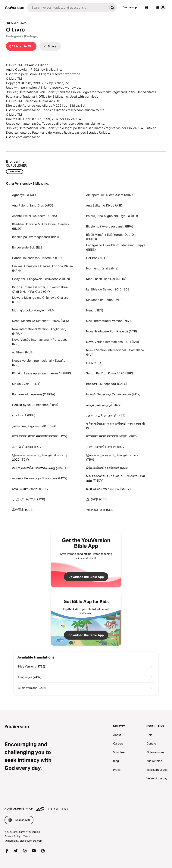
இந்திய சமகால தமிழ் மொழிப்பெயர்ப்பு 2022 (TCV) (39, 457)
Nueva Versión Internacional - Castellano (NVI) (115, 352)
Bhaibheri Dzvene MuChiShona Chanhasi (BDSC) (41, 226)
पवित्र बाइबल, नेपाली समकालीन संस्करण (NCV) (40, 436)
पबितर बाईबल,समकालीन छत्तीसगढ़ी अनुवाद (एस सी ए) (115, 426)
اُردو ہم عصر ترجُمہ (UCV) (104, 405)
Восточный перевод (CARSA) (34, 394)
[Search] (67, 7)
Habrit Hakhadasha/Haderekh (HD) (37, 258)
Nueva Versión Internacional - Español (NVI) (39, 363)
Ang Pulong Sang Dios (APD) (33, 205)
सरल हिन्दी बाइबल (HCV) (27, 447)
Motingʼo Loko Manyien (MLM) (34, 310)
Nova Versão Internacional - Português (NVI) (40, 342)
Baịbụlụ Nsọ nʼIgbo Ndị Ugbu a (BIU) (112, 216)
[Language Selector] (146, 7)
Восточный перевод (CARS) (107, 384)
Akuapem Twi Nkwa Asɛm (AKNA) (110, 195)
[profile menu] (160, 7)
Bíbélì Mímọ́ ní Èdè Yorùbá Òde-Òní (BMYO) (111, 237)
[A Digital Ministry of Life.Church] (86, 807)
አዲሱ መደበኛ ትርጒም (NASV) (31, 489)
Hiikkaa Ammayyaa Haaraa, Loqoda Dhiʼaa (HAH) (42, 268)
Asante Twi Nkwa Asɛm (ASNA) (34, 216)
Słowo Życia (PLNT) (26, 384)
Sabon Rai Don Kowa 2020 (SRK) (110, 373)
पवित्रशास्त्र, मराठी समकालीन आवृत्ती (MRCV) (112, 436)
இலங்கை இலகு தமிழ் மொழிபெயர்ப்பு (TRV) (113, 457)
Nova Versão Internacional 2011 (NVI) (113, 342)
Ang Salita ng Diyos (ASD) (105, 205)
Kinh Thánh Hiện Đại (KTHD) (106, 279)
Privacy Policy (12, 836)
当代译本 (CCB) (97, 499)
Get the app (130, 7)
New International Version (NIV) (108, 321)
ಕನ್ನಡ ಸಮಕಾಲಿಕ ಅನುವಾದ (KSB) (107, 468)
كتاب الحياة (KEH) (24, 415)
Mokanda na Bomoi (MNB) (105, 300)
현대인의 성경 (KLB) (100, 510)
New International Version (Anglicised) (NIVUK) (39, 331)
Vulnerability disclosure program (23, 841)
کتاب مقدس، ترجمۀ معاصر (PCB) (34, 426)
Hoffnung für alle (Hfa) (102, 268)
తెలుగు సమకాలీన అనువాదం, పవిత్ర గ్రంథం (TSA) (42, 468)
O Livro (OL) (95, 363)
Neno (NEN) (95, 310)
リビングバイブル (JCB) (29, 499)
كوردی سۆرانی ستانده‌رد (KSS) (106, 415)
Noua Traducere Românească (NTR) (112, 331)
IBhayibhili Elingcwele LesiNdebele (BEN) (41, 279)
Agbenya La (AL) (24, 195)
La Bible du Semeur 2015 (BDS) (108, 289)
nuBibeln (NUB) (23, 352)
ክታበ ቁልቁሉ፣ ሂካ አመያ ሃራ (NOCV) (108, 489)
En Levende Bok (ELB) (28, 247)
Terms (27, 836)
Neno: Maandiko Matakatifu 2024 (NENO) (42, 321)
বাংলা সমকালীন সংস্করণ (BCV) (106, 447)
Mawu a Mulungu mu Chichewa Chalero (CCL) (40, 300)
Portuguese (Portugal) (22, 36)
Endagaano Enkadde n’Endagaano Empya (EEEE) (116, 247)
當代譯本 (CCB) (23, 510)
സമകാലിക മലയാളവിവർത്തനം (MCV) (40, 478)
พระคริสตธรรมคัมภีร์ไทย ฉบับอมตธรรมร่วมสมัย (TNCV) (116, 478)
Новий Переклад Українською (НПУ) (113, 394)
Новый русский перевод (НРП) (35, 405)
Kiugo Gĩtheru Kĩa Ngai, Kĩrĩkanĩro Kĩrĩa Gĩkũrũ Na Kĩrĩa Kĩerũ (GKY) (40, 289)
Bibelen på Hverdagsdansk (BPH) (110, 226)
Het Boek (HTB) (97, 258)
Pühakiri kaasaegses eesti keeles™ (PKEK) (42, 373)
